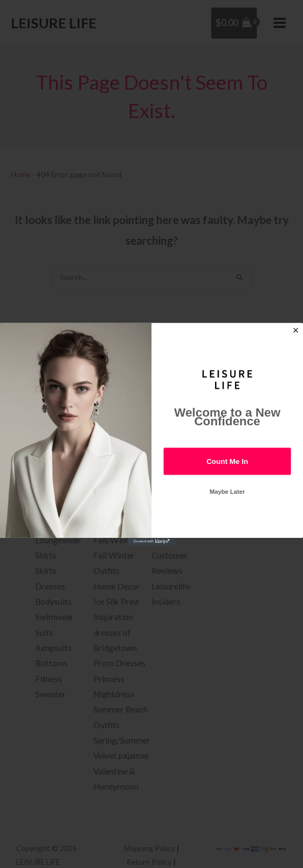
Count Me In (227, 461)
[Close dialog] (296, 330)
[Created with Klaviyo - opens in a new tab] (151, 541)
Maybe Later (227, 492)
